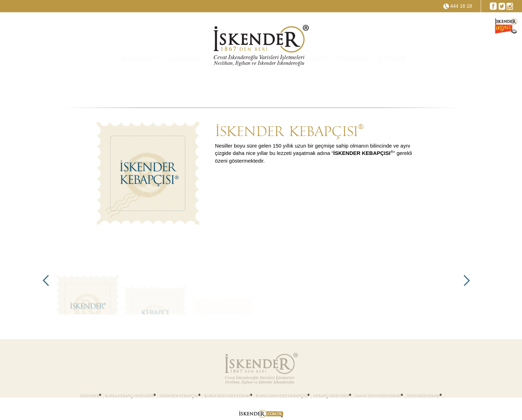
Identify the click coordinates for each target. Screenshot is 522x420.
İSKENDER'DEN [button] (303, 87)
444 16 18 (461, 6)
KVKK (221, 87)
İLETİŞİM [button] (392, 87)
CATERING (353, 87)
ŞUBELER (255, 87)
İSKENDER (139, 87)
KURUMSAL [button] (185, 87)
